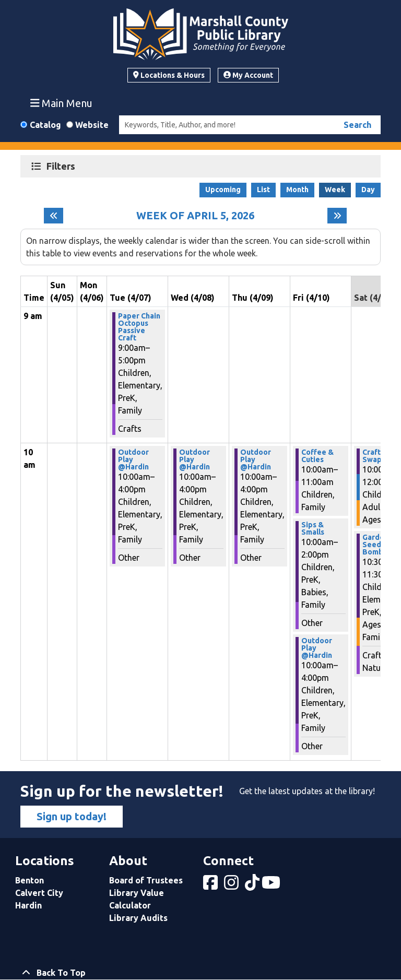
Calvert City (39, 893)
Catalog (45, 125)
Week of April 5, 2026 (195, 216)
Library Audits (138, 918)
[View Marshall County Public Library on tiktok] (253, 885)
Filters (62, 166)
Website (92, 125)
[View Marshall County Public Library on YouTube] (272, 885)
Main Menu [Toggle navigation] (62, 103)
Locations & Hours (169, 75)
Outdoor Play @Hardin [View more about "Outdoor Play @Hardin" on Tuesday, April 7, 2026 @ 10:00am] (133, 459)
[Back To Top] (200, 973)
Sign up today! (72, 816)
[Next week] (337, 216)
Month (297, 190)
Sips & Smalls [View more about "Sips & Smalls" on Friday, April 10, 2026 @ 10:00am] (313, 528)
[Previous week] (54, 216)
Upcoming (223, 190)
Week (335, 190)
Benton (30, 880)
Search (357, 125)
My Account (248, 75)
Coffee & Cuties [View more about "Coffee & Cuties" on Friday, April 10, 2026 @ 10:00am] (317, 456)
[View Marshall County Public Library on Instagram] (232, 885)
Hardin (28, 905)
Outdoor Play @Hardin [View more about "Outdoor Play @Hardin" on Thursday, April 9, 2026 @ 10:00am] (256, 459)
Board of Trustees (146, 880)
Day (368, 190)
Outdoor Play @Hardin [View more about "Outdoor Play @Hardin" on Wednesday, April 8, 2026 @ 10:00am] (194, 459)
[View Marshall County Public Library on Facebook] (211, 885)
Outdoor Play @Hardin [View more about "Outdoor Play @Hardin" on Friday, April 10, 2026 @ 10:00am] (317, 648)
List (263, 190)
